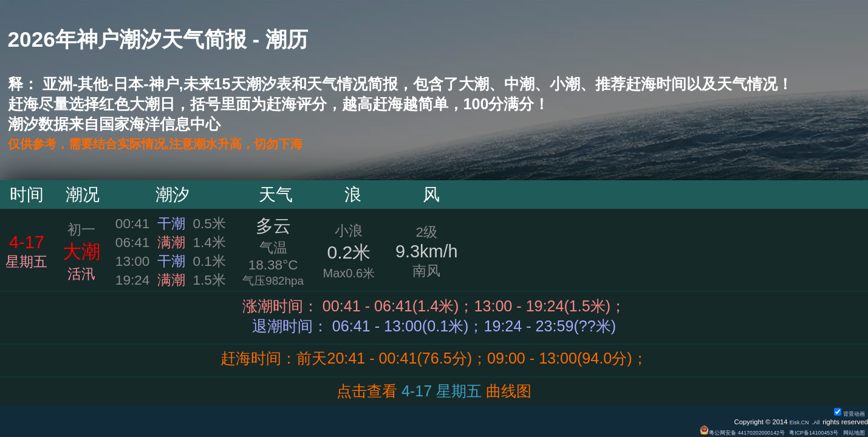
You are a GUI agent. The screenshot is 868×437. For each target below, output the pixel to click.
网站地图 (851, 432)
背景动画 (846, 413)
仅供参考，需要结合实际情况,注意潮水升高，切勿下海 (192, 144)
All (815, 422)
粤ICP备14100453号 (801, 432)
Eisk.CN (793, 422)
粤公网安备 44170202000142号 (713, 432)
